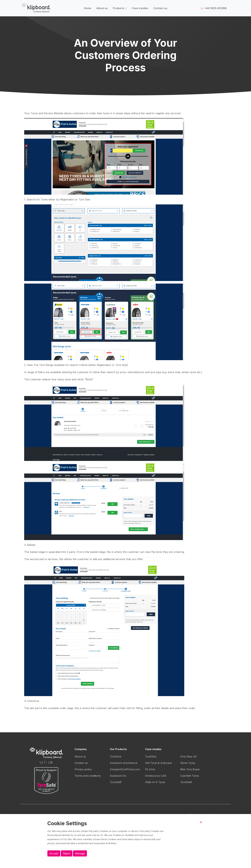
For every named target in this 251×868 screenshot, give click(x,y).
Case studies (140, 8)
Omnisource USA (156, 776)
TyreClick (115, 756)
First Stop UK (188, 756)
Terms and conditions (88, 776)
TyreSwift (116, 782)
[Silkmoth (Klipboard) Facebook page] (41, 762)
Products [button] (119, 8)
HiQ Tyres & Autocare (158, 763)
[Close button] (202, 825)
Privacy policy (83, 769)
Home (88, 8)
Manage (80, 853)
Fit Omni (150, 769)
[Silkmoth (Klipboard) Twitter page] (45, 762)
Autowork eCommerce (124, 763)
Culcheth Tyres (190, 776)
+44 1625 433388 (214, 8)
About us (102, 8)
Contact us (160, 8)
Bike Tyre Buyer (190, 769)
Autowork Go (118, 776)
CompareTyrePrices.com (125, 769)
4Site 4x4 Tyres (155, 782)
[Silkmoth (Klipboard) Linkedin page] (51, 762)
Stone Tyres (188, 763)
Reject (67, 853)
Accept (54, 853)
